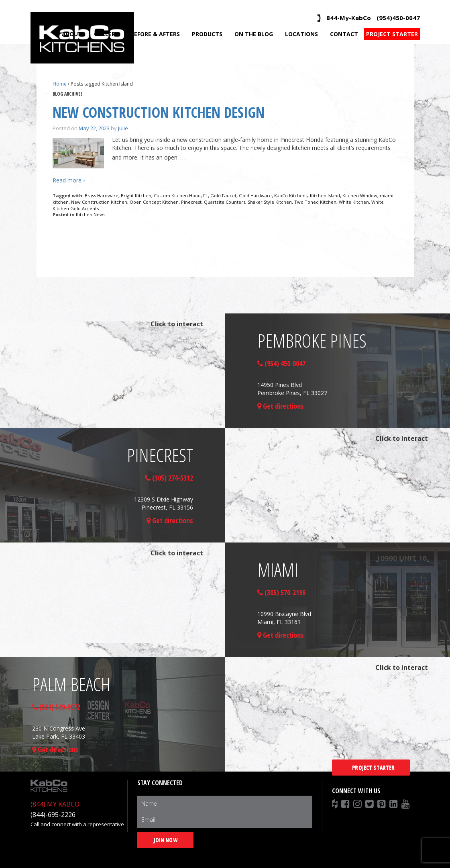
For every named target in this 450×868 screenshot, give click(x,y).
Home (60, 84)
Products (207, 34)
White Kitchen (354, 202)
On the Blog (254, 34)
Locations (301, 34)
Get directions (281, 406)
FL (206, 196)
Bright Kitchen (136, 196)
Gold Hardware (255, 196)
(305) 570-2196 (281, 592)
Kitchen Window (360, 196)
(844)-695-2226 (53, 815)
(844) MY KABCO (55, 804)
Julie (123, 128)
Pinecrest (191, 202)
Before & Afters (155, 34)
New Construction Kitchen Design (159, 112)
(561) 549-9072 (56, 707)
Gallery (106, 34)
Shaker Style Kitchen (270, 202)
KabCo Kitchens (291, 196)
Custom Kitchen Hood (177, 196)
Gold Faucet (223, 196)
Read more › (69, 180)
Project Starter (392, 34)
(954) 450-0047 (281, 363)
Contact (344, 34)
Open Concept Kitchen (154, 202)
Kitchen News (91, 214)
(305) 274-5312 (169, 478)
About (72, 34)
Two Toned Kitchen (315, 202)
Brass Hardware (102, 196)
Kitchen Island (325, 196)
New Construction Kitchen (99, 202)
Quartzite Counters (225, 202)
